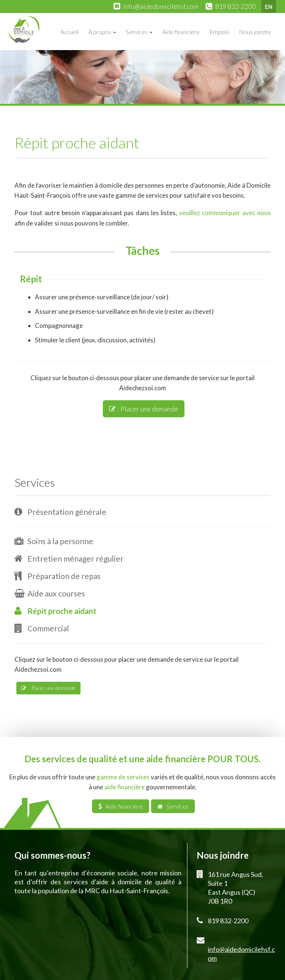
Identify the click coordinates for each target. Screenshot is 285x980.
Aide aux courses (56, 593)
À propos (102, 32)
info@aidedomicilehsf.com (161, 6)
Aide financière (181, 32)
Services (139, 32)
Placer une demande (144, 409)
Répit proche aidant (62, 611)
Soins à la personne (60, 541)
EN (269, 7)
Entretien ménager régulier (76, 558)
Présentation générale (67, 512)
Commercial (48, 628)
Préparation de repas (64, 576)
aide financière (125, 787)
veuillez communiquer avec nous (225, 213)
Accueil (70, 32)
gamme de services (123, 777)
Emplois (219, 32)
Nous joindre (255, 32)
